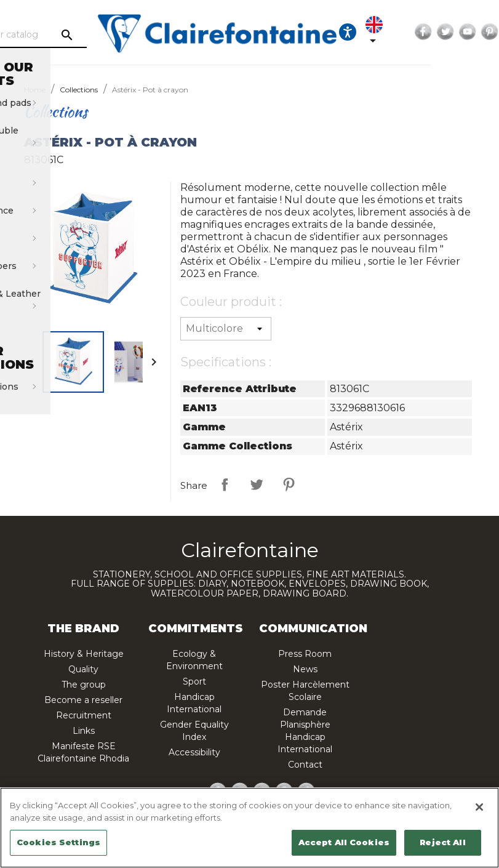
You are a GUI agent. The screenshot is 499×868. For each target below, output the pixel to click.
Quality (83, 669)
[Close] (479, 807)
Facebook (469, 32)
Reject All (442, 842)
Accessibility (194, 752)
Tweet (257, 484)
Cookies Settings (58, 842)
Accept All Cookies (344, 842)
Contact (305, 765)
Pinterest (289, 484)
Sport (194, 681)
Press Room (305, 654)
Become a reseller (83, 700)
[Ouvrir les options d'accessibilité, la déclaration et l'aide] (393, 32)
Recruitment (84, 715)
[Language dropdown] (422, 32)
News (305, 669)
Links (84, 731)
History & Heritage (84, 654)
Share (225, 484)
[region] (249, 828)
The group (84, 685)
